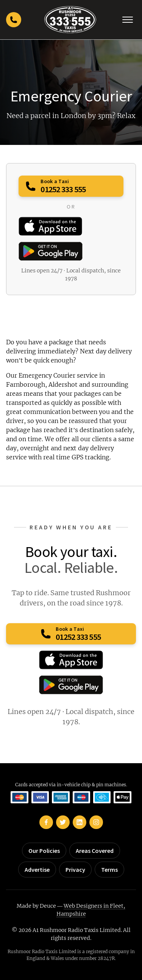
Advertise (37, 870)
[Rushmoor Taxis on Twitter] (63, 822)
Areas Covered (95, 851)
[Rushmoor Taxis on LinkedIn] (80, 822)
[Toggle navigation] (128, 20)
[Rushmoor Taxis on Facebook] (46, 822)
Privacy (75, 870)
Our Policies (44, 851)
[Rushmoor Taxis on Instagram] (96, 822)
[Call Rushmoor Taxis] (14, 20)
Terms (109, 870)
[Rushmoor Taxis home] (70, 20)
